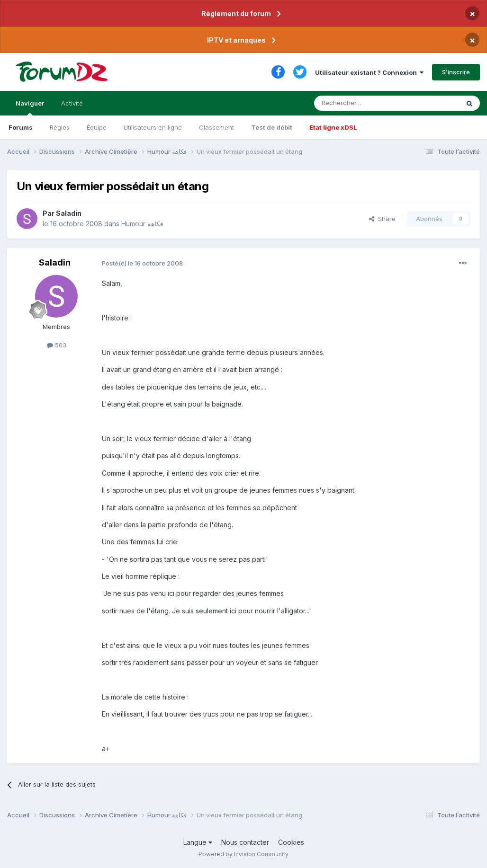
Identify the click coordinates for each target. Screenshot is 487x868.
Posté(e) (142, 263)
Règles (60, 127)
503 (57, 345)
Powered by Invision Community (243, 854)
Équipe (97, 127)
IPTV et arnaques (236, 40)
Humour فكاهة (142, 224)
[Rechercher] (366, 103)
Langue (198, 842)
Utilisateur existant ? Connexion (369, 72)
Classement (216, 127)
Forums (21, 127)
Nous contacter (245, 842)
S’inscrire (456, 72)
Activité (72, 103)
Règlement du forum (236, 13)
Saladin (69, 213)
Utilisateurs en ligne (153, 127)
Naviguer (30, 107)
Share (382, 219)
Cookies (291, 842)
